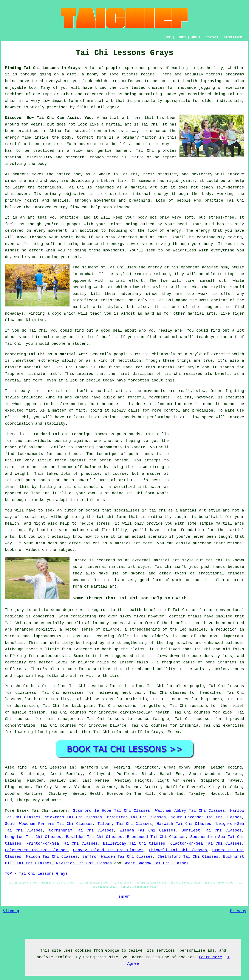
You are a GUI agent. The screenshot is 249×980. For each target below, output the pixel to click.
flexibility (39, 157)
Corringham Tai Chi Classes (81, 830)
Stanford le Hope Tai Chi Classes (111, 811)
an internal (93, 567)
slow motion (72, 404)
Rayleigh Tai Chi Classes (84, 863)
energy (161, 194)
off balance (32, 447)
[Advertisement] (208, 461)
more (56, 800)
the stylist (119, 274)
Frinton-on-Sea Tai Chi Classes (62, 844)
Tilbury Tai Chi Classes (125, 824)
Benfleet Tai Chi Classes (212, 830)
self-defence (230, 187)
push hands (128, 434)
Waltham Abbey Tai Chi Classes (190, 811)
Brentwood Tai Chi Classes (156, 837)
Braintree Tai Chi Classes (136, 817)
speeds (128, 417)
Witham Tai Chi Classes (148, 830)
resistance (112, 300)
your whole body (67, 237)
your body (136, 217)
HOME (167, 37)
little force (52, 460)
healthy (215, 68)
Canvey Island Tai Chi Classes (108, 850)
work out (182, 580)
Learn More (210, 957)
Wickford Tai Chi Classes (74, 817)
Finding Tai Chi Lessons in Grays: (44, 68)
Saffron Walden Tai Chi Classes (118, 857)
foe (164, 281)
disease (122, 207)
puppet (74, 224)
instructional (229, 543)
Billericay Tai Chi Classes (134, 844)
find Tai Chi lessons (42, 767)
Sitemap (11, 911)
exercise (52, 144)
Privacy (238, 911)
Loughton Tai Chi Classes (33, 837)
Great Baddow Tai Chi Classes (156, 863)
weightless (185, 250)
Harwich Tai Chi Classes (184, 824)
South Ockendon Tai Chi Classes (206, 817)
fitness (214, 74)
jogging (207, 88)
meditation (129, 361)
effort (36, 250)
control (172, 410)
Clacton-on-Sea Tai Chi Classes (206, 844)
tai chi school (81, 487)
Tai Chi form (140, 493)
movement (88, 144)
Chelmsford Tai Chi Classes (188, 857)
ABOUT (196, 37)
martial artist (116, 480)
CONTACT (212, 37)
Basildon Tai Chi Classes (94, 837)
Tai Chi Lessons (50, 811)
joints (188, 181)
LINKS (181, 37)
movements (159, 397)
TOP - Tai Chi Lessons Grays (36, 874)
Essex (173, 732)
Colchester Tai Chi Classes (36, 850)
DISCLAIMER (233, 37)
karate (138, 447)
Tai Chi (236, 94)
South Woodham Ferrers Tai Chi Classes (49, 824)
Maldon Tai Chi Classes (52, 857)
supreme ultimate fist (32, 374)
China (55, 131)
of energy (170, 231)
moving (235, 237)
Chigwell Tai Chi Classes (178, 850)
